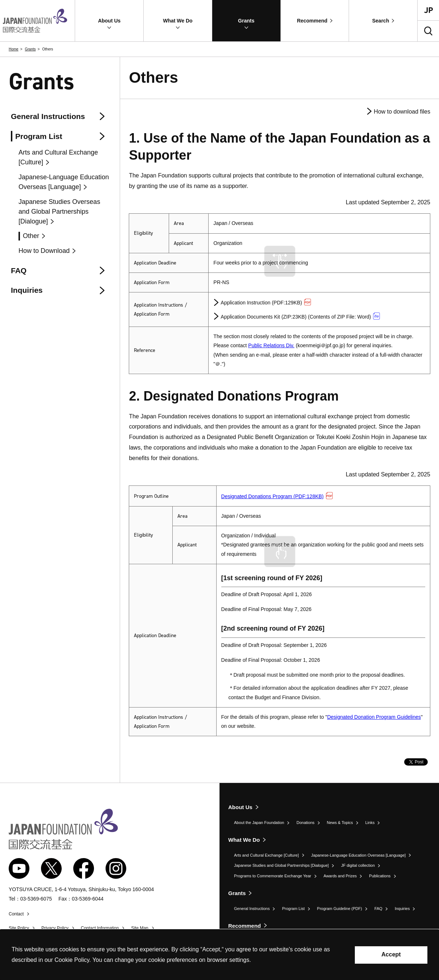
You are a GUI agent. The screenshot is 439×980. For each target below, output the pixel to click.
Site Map (140, 928)
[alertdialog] (219, 955)
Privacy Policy (55, 928)
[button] (109, 21)
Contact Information (100, 928)
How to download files (402, 112)
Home (14, 49)
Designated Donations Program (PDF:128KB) (277, 496)
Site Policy (19, 928)
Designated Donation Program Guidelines (374, 717)
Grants (30, 49)
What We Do (244, 840)
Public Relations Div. (271, 345)
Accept (391, 954)
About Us (240, 807)
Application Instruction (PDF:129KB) (266, 302)
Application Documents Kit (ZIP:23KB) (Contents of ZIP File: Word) (300, 316)
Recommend (245, 926)
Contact (16, 914)
